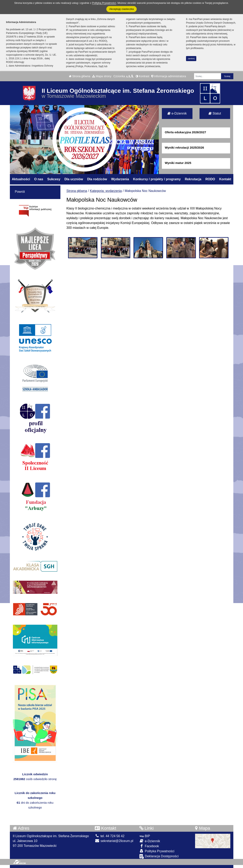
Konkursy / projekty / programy (157, 179)
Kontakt (225, 179)
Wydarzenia (120, 179)
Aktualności (21, 179)
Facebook (149, 846)
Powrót (20, 192)
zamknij (191, 59)
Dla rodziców (97, 179)
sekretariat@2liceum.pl (114, 841)
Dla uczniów (74, 179)
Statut (215, 113)
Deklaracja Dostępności (159, 856)
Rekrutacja (193, 179)
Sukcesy (54, 179)
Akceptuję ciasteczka (121, 9)
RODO (210, 179)
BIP (145, 836)
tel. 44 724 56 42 (110, 836)
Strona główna (80, 76)
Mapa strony (102, 76)
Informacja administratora (169, 76)
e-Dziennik (177, 113)
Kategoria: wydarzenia (106, 191)
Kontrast (143, 76)
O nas (39, 179)
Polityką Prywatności (104, 3)
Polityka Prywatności (157, 851)
